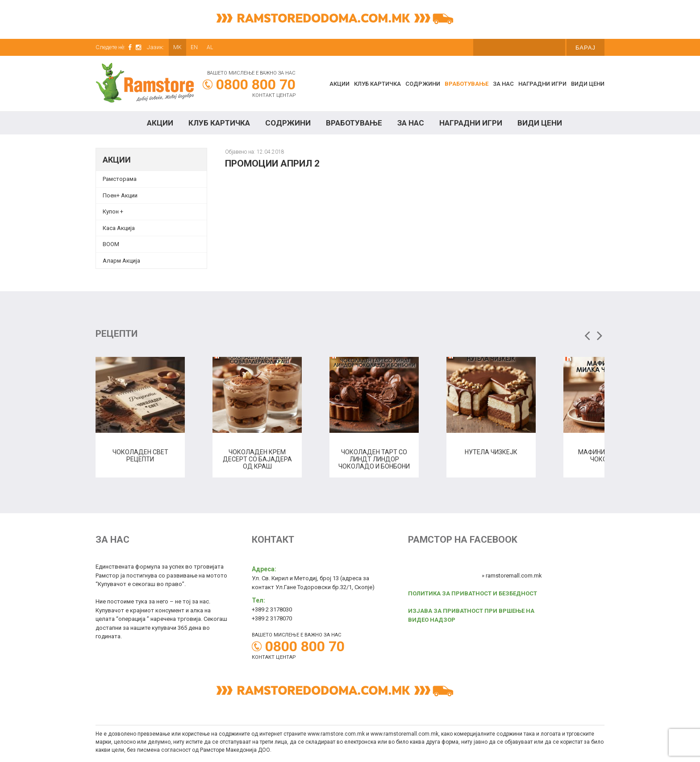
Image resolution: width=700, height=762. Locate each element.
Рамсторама (120, 179)
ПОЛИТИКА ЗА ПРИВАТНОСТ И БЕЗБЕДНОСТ (473, 593)
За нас (503, 84)
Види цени (588, 84)
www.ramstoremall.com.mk (404, 734)
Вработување (467, 84)
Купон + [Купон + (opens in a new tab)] (113, 211)
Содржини (423, 84)
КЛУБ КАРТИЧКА (377, 84)
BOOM (111, 244)
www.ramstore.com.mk (336, 734)
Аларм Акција (121, 261)
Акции (340, 84)
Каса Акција (119, 228)
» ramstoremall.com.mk (512, 576)
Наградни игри (542, 84)
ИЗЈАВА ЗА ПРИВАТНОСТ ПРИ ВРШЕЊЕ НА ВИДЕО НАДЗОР (471, 615)
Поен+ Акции (120, 195)
